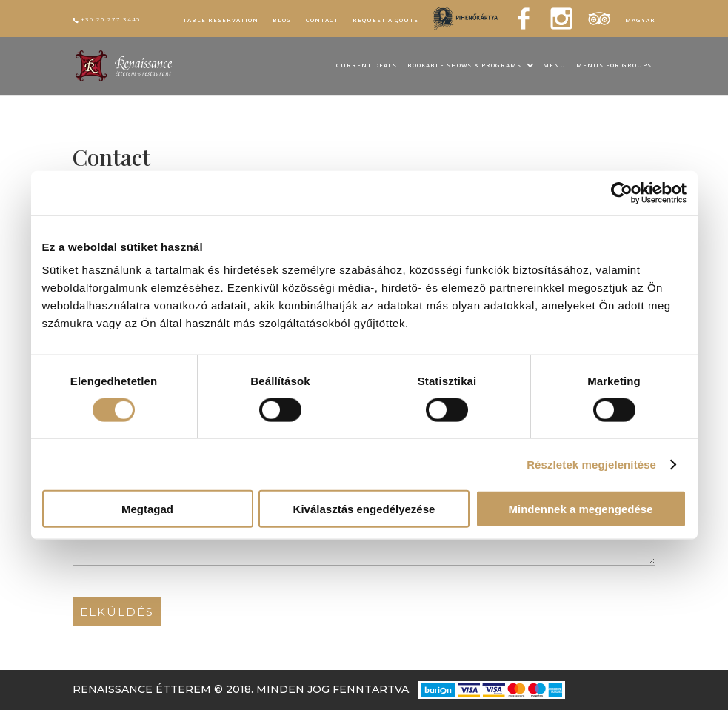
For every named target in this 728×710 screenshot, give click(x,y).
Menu (554, 66)
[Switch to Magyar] (640, 22)
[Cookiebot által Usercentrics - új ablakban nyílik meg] (622, 192)
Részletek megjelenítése (591, 464)
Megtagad (147, 509)
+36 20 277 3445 (111, 19)
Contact (322, 20)
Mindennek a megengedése (580, 509)
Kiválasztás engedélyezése (364, 509)
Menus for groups (614, 66)
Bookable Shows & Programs (464, 66)
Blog (282, 20)
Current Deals (367, 66)
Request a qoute (385, 20)
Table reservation (221, 20)
